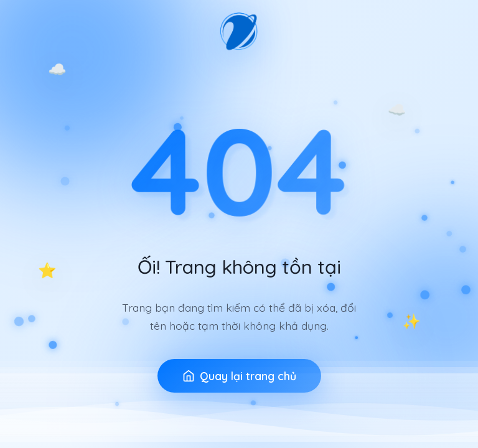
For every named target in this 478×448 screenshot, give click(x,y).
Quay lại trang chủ (239, 376)
